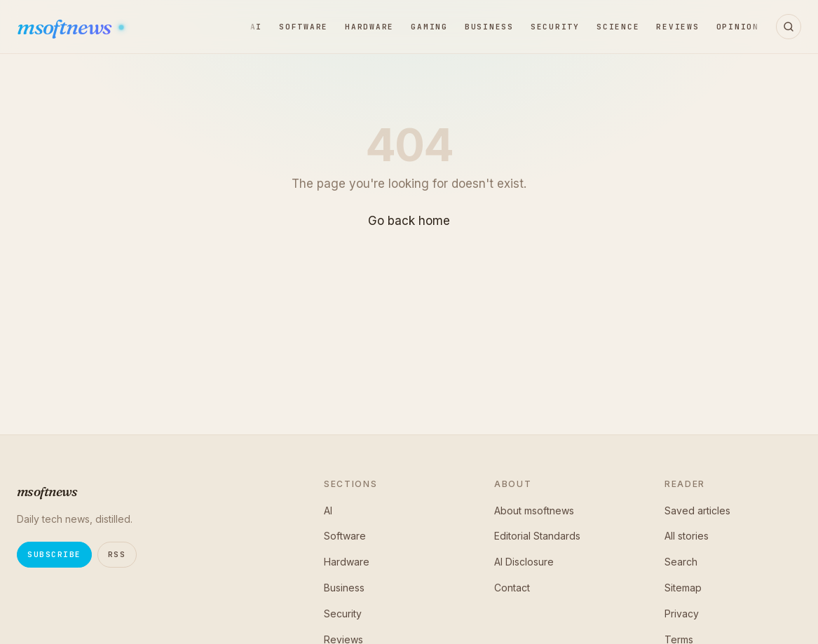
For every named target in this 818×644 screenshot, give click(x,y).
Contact (512, 588)
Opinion (738, 27)
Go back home (409, 221)
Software (304, 27)
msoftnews (66, 27)
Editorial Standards (537, 536)
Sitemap (683, 588)
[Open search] (789, 27)
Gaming (429, 27)
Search (681, 562)
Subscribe (54, 554)
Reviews (677, 27)
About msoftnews (534, 511)
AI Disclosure (524, 562)
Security (555, 27)
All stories (687, 536)
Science (618, 27)
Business (489, 27)
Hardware (369, 27)
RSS (117, 554)
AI (257, 27)
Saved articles (697, 511)
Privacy (682, 614)
